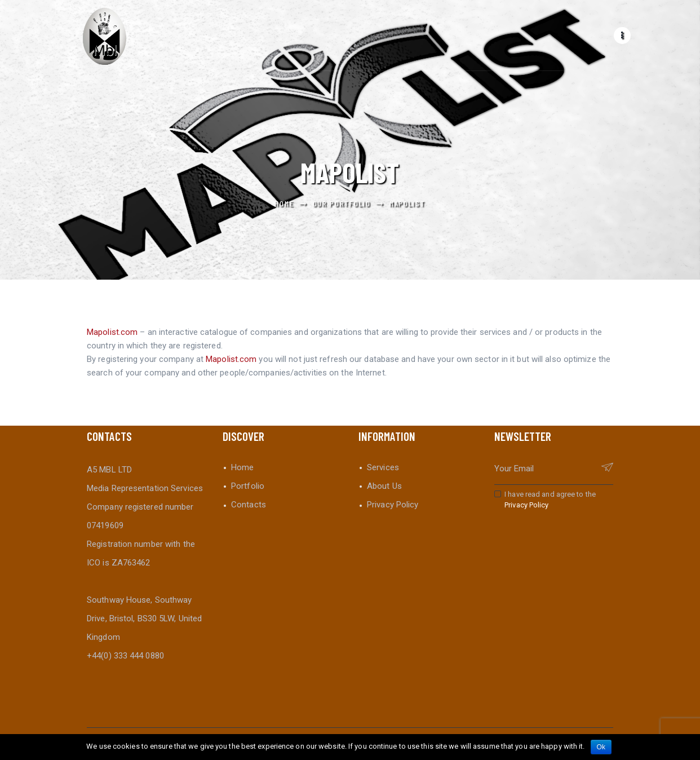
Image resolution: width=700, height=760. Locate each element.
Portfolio (248, 486)
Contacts (249, 505)
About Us (384, 486)
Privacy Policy (393, 505)
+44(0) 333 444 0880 (125, 656)
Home (284, 203)
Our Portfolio (342, 203)
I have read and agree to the (550, 500)
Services (383, 467)
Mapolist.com (112, 332)
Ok (601, 747)
